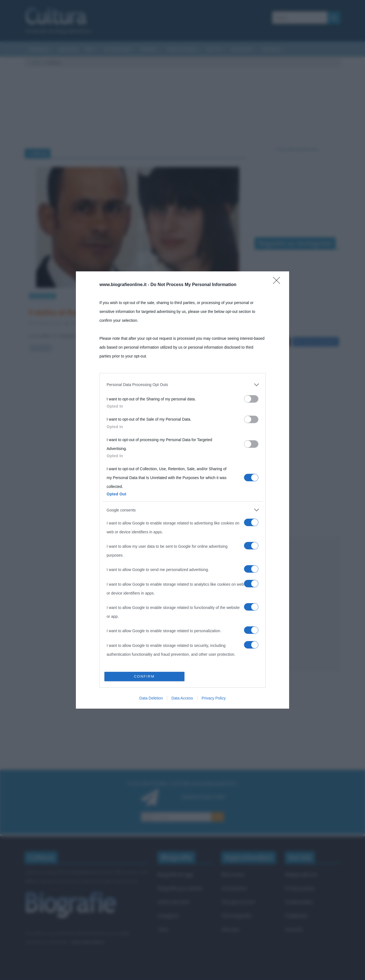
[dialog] (183, 490)
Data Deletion (151, 698)
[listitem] (183, 385)
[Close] (278, 282)
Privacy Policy (214, 698)
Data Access (182, 698)
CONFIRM (144, 676)
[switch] (251, 399)
